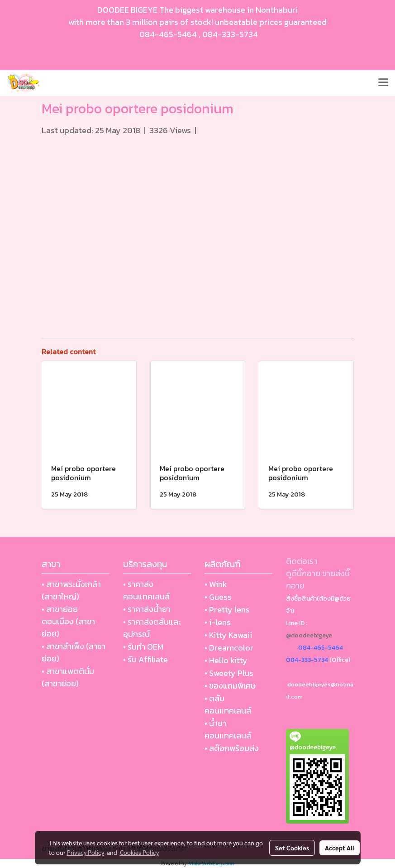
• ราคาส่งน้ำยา (147, 609)
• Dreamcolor (229, 648)
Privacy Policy (86, 852)
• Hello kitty (226, 660)
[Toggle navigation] (383, 83)
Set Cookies (292, 848)
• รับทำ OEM (143, 647)
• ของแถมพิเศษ (230, 686)
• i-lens (218, 622)
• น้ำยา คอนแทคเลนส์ (228, 729)
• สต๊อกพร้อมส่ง (232, 748)
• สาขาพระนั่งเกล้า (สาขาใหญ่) (71, 590)
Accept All (340, 848)
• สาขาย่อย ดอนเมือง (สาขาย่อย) (68, 621)
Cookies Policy (139, 852)
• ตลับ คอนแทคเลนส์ (228, 704)
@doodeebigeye (309, 635)
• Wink (216, 584)
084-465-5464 (168, 34)
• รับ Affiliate (145, 659)
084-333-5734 (230, 34)
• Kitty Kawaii (228, 635)
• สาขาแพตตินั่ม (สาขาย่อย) (68, 677)
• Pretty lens (227, 610)
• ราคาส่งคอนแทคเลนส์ (146, 590)
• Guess (218, 597)
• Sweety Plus (229, 673)
